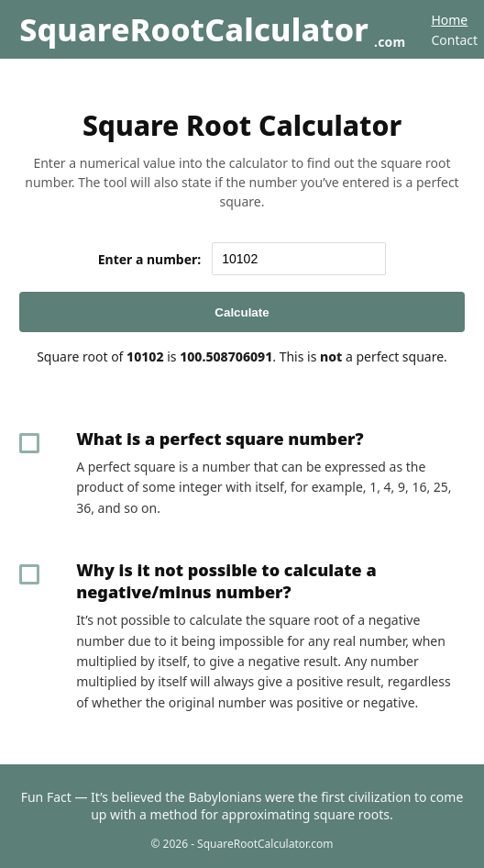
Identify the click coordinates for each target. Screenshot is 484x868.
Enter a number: (150, 259)
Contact (454, 40)
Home (449, 20)
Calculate (242, 312)
